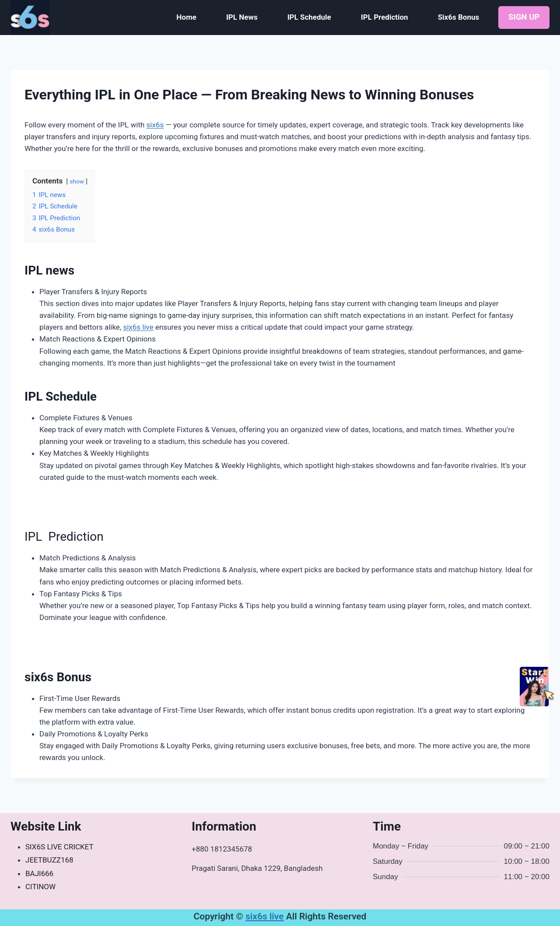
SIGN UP (524, 17)
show (77, 181)
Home (186, 17)
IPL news (49, 270)
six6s (155, 125)
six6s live (138, 327)
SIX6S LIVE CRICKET (59, 847)
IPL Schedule (309, 17)
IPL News (242, 17)
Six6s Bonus (459, 17)
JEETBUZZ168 (49, 860)
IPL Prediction (385, 17)
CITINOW (40, 887)
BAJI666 (39, 873)
